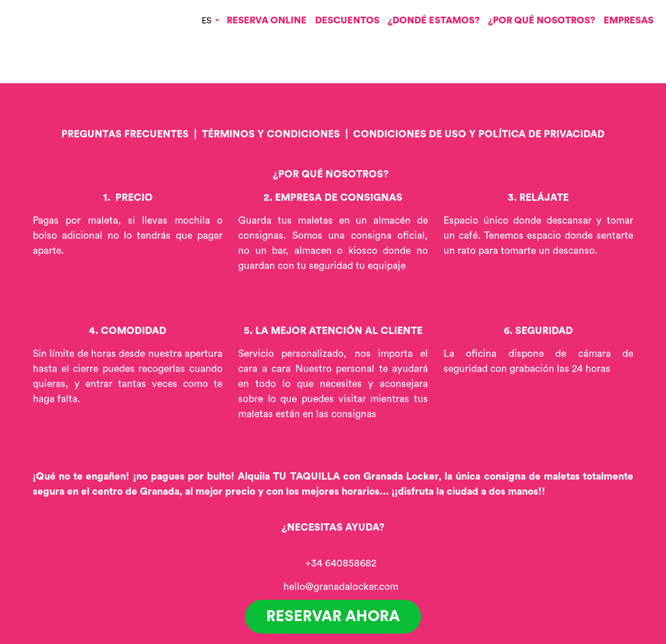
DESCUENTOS (347, 20)
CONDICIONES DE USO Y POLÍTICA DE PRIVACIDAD (479, 134)
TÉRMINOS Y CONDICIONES (271, 134)
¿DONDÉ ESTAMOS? (434, 20)
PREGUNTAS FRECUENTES (125, 134)
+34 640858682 (341, 563)
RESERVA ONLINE (267, 20)
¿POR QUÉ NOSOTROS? (542, 20)
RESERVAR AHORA (333, 617)
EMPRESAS (629, 20)
